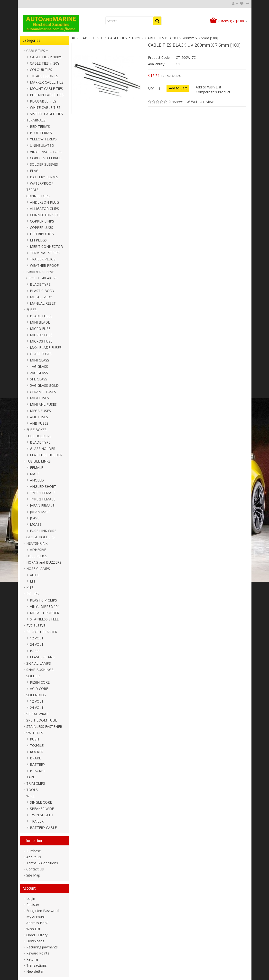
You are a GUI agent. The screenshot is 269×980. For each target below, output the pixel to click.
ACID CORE (39, 689)
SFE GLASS (39, 379)
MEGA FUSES (40, 411)
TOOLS (32, 790)
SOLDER (33, 676)
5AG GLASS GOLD (44, 385)
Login (31, 898)
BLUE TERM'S (41, 133)
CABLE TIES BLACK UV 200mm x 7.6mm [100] (182, 38)
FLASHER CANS (42, 657)
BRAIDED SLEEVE (40, 272)
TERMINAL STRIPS (45, 253)
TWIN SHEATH (42, 815)
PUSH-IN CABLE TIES (47, 95)
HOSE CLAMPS (38, 569)
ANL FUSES (39, 417)
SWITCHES (35, 733)
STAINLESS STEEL (44, 619)
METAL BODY (41, 297)
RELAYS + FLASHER (42, 632)
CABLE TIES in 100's (46, 57)
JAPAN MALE (40, 512)
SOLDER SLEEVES (44, 164)
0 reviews (176, 102)
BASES (35, 651)
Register (33, 905)
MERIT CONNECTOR (46, 246)
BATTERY (37, 764)
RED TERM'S (40, 126)
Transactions (37, 965)
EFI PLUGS (38, 240)
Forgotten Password (42, 911)
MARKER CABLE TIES (47, 82)
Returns (32, 959)
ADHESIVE (38, 550)
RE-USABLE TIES (43, 101)
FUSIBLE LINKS (38, 461)
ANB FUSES (39, 423)
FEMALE (37, 468)
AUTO (35, 575)
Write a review (202, 102)
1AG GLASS (39, 366)
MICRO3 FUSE (41, 341)
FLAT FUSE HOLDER (46, 455)
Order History (37, 935)
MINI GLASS (40, 360)
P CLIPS (32, 594)
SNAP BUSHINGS (40, 670)
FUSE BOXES (36, 430)
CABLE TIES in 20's (45, 63)
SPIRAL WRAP (37, 714)
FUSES (31, 310)
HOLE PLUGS (37, 556)
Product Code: (159, 57)
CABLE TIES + (37, 51)
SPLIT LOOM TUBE (42, 720)
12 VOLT (37, 638)
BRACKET (38, 771)
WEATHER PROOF (44, 265)
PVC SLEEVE (36, 625)
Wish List (33, 929)
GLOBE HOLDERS (40, 537)
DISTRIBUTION (42, 234)
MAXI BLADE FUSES (46, 348)
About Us (34, 857)
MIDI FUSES (39, 398)
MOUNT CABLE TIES (46, 89)
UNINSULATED (42, 145)
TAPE (31, 777)
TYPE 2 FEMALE (43, 499)
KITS (30, 588)
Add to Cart (178, 88)
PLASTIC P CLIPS (43, 600)
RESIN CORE (40, 682)
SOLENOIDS (36, 695)
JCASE (35, 518)
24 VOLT (37, 644)
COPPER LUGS (42, 228)
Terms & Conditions (42, 863)
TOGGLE (37, 745)
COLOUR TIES (41, 70)
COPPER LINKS (42, 221)
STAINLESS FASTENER (44, 726)
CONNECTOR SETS (45, 215)
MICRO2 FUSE (41, 335)
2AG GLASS (39, 373)
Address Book (37, 923)
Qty (151, 88)
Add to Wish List (209, 87)
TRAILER (37, 821)
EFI (32, 581)
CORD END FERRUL (46, 158)
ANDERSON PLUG (44, 202)
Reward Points (38, 953)
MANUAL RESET (43, 303)
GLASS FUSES (41, 354)
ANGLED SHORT (43, 486)
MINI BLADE (40, 322)
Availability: (157, 64)
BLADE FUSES (41, 316)
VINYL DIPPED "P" (45, 606)
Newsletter (35, 971)
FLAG (34, 171)
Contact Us (35, 869)
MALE (35, 474)
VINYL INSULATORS (46, 152)
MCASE (36, 524)
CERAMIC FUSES (43, 392)
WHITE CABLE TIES (45, 107)
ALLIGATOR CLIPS (44, 209)
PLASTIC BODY (42, 291)
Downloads (35, 941)
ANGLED (37, 480)
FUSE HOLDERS (39, 436)
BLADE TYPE (40, 284)
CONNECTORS (38, 196)
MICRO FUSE (40, 329)
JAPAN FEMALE (42, 505)
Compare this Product (213, 92)
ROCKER (37, 752)
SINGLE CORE (41, 802)
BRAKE (35, 758)
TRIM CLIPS (36, 783)
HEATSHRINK (37, 543)
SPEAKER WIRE (42, 809)
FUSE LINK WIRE (43, 531)
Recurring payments (42, 947)
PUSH (34, 739)
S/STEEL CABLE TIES (46, 114)
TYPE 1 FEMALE (43, 493)
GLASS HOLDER (43, 449)
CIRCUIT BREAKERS (42, 278)
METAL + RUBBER (45, 613)
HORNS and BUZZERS (44, 562)
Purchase (34, 851)
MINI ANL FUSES (43, 404)
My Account (36, 917)
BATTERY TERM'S (44, 177)
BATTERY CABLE (43, 828)
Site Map (33, 875)
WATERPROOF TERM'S (40, 186)
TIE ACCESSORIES (44, 76)
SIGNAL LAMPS (39, 663)
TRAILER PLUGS (43, 259)
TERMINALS (36, 120)
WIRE (30, 796)
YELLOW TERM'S (43, 139)
